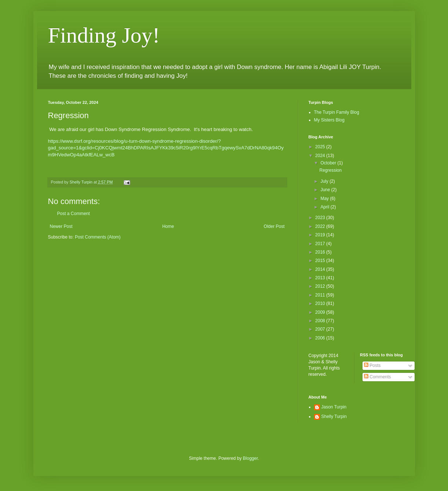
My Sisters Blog (329, 120)
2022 (321, 226)
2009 (321, 312)
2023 (321, 218)
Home (168, 226)
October (329, 163)
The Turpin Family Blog (337, 112)
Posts (372, 365)
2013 (321, 278)
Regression (330, 170)
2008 (321, 321)
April (325, 207)
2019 (321, 235)
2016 (321, 252)
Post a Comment (74, 214)
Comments (377, 377)
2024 (321, 156)
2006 (321, 338)
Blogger (250, 458)
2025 (321, 147)
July (325, 181)
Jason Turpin (334, 407)
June (326, 190)
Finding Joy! (104, 35)
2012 (321, 286)
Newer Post (61, 226)
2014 (321, 269)
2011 (321, 295)
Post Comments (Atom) (98, 237)
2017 (321, 244)
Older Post (274, 226)
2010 (321, 303)
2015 (321, 261)
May (325, 199)
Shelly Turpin (334, 417)
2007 (321, 329)
